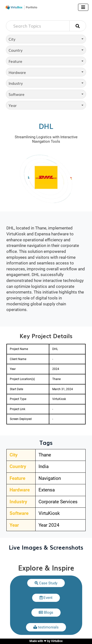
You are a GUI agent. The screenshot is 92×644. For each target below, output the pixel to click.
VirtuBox (57, 641)
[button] (46, 583)
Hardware (17, 72)
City (12, 39)
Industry (16, 83)
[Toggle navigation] (83, 7)
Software (17, 94)
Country (16, 50)
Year (13, 105)
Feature (15, 61)
